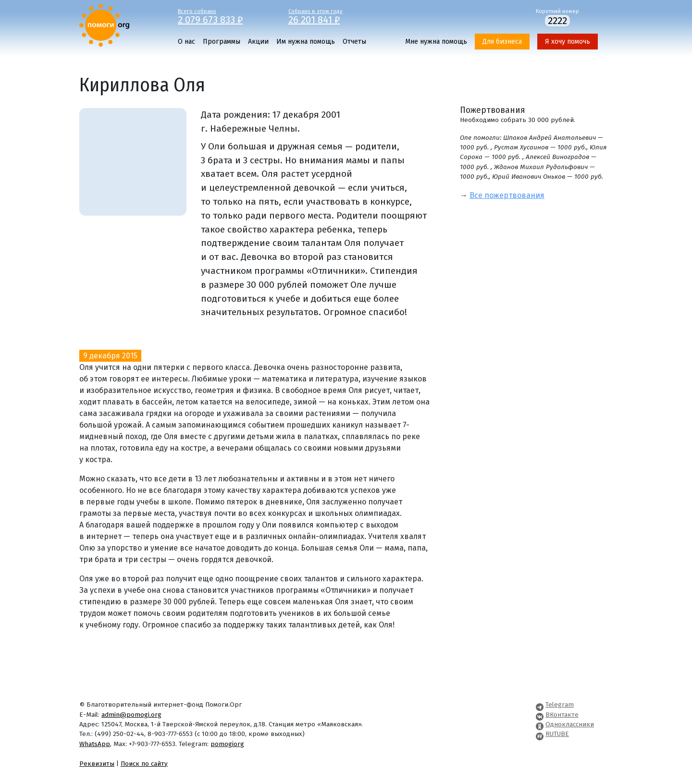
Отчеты (354, 42)
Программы (222, 42)
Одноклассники (570, 724)
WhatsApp (95, 744)
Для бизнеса (502, 42)
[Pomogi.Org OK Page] (540, 724)
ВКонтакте (562, 715)
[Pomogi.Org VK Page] (540, 715)
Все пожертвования (507, 195)
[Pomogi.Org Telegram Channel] (540, 704)
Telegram (560, 704)
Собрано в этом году (336, 16)
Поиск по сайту (144, 764)
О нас (186, 42)
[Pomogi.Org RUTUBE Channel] (540, 734)
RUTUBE (557, 734)
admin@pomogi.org (131, 715)
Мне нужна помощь (436, 42)
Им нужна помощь (306, 42)
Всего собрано (226, 16)
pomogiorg (227, 744)
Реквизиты (97, 764)
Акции (258, 42)
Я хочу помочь (568, 42)
